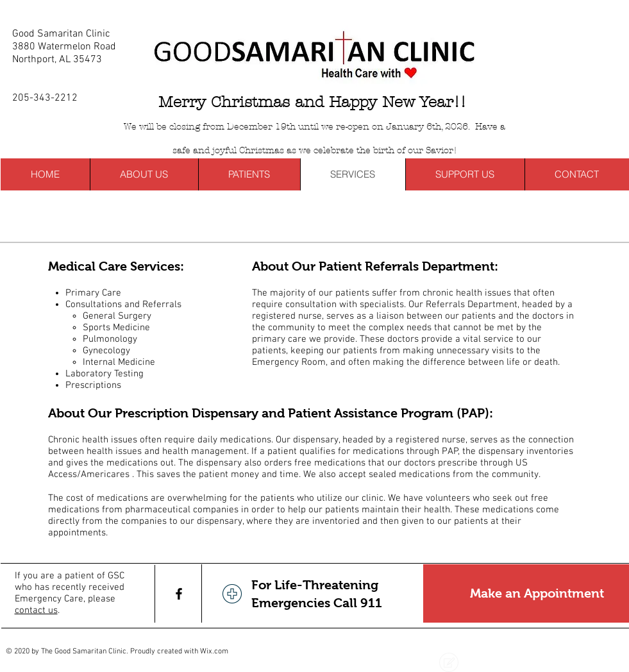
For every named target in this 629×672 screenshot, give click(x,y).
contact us (36, 610)
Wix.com (214, 651)
